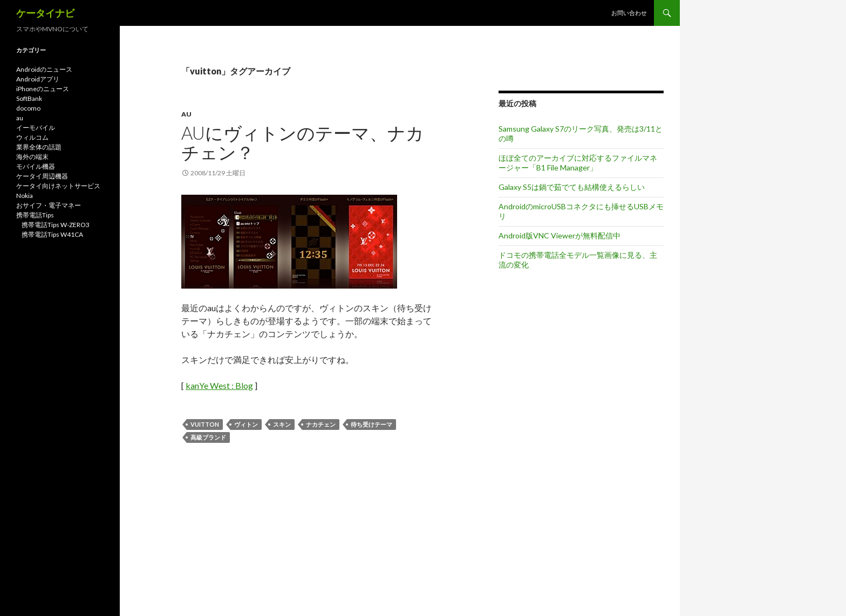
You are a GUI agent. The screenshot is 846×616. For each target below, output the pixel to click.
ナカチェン (321, 424)
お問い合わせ (629, 13)
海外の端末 (32, 157)
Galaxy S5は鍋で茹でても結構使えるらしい (572, 187)
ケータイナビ (45, 13)
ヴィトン (246, 424)
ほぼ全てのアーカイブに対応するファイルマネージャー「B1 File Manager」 (578, 163)
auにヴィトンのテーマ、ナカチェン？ (303, 142)
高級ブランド (208, 437)
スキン (282, 424)
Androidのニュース (44, 69)
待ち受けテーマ (371, 424)
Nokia (25, 196)
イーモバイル (36, 128)
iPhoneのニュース (43, 89)
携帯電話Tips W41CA (52, 234)
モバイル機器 (36, 166)
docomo (28, 108)
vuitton (205, 424)
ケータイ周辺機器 (42, 176)
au (186, 114)
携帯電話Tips (35, 215)
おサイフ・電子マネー (49, 205)
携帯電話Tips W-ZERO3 (56, 225)
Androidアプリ (38, 79)
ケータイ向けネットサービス (58, 186)
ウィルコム (32, 137)
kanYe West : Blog (219, 385)
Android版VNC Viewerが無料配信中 (560, 235)
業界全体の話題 (39, 147)
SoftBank (29, 98)
